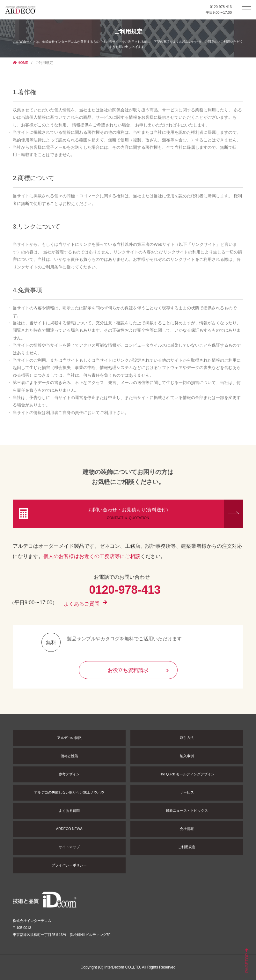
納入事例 (187, 756)
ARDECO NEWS (69, 829)
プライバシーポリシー (69, 865)
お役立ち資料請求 (138, 670)
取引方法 (187, 738)
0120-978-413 (221, 7)
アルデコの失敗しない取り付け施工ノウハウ (69, 792)
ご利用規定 (187, 847)
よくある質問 (69, 810)
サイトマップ (69, 847)
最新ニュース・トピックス (187, 810)
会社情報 (187, 829)
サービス (187, 792)
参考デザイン (69, 774)
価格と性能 (69, 756)
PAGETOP (247, 961)
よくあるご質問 (85, 606)
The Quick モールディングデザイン (187, 774)
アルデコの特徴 (69, 738)
